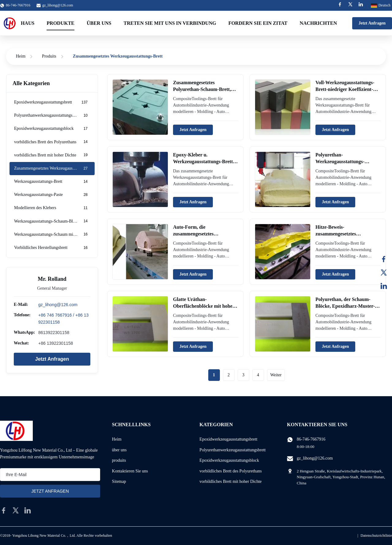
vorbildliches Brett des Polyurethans (230, 471)
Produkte (60, 23)
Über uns (99, 23)
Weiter (276, 375)
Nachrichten (318, 23)
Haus (28, 23)
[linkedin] (28, 510)
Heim (21, 56)
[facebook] (4, 510)
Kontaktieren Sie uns (130, 471)
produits (119, 460)
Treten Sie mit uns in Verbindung (170, 23)
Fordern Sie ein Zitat (258, 23)
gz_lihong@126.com (58, 5)
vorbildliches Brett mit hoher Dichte (230, 481)
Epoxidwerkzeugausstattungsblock (229, 460)
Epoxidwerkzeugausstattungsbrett (228, 439)
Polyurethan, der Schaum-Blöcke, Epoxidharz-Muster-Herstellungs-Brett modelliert (346, 306)
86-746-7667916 (311, 439)
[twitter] (16, 510)
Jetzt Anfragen (372, 23)
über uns (119, 450)
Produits (49, 56)
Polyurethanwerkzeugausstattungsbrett (232, 450)
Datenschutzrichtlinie (376, 536)
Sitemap (119, 481)
